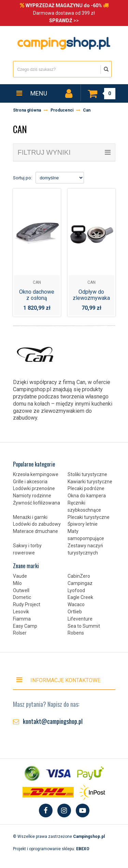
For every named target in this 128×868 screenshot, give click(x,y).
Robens (76, 633)
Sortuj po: (23, 178)
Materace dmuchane (35, 531)
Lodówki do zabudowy (37, 524)
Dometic (22, 597)
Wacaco (76, 604)
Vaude (20, 576)
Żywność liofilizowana (37, 503)
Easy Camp (25, 626)
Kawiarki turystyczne (90, 482)
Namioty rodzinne (32, 496)
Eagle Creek (80, 597)
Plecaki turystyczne (89, 517)
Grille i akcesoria (30, 482)
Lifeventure (80, 619)
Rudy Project (27, 604)
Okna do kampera (87, 496)
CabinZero (79, 576)
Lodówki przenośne (34, 488)
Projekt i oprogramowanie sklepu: (51, 849)
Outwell (21, 590)
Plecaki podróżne (86, 488)
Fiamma (22, 619)
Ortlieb (75, 612)
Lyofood (76, 590)
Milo (17, 583)
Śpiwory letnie (83, 524)
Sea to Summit (84, 626)
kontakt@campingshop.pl (53, 721)
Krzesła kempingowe (36, 474)
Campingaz (80, 583)
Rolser (20, 633)
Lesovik (21, 612)
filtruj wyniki (64, 152)
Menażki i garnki (30, 517)
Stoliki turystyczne (87, 474)
